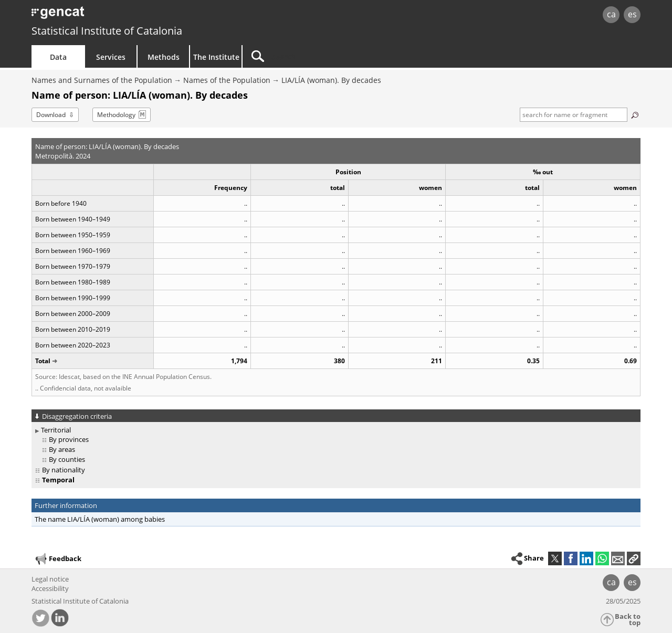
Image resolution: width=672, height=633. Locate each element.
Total (43, 361)
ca (611, 14)
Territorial (56, 430)
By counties (67, 459)
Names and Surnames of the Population (102, 80)
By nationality (64, 470)
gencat (153, 15)
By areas (62, 449)
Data (58, 57)
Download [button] (51, 115)
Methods (164, 57)
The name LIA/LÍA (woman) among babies (100, 519)
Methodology (116, 115)
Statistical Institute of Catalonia (107, 31)
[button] (634, 558)
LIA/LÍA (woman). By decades (331, 80)
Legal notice (50, 579)
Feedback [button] (58, 559)
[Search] (332, 56)
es (632, 14)
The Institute (216, 57)
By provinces (69, 439)
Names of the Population (227, 80)
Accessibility (50, 588)
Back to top (628, 620)
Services (111, 57)
